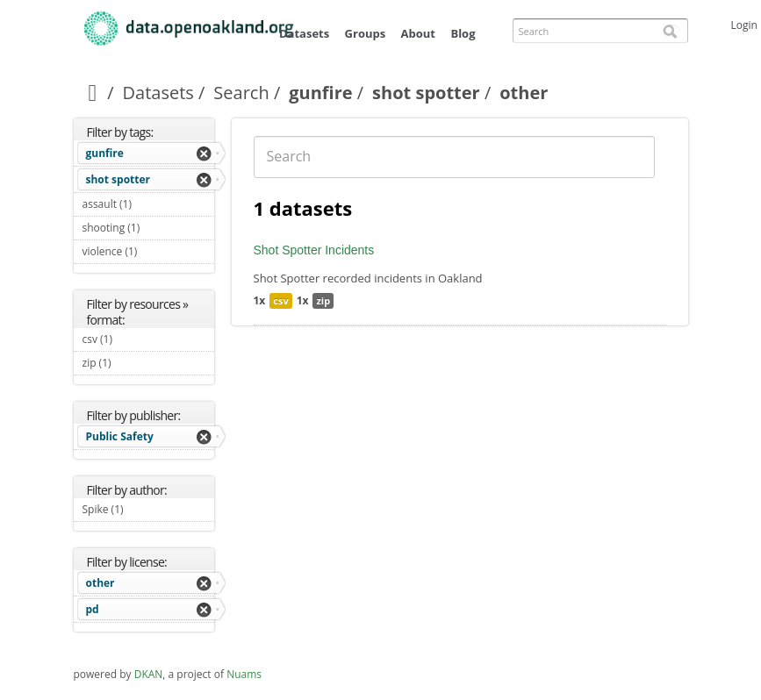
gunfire (320, 93)
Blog (463, 33)
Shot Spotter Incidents (314, 250)
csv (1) (133, 339)
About (418, 33)
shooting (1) (148, 230)
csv (280, 300)
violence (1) (148, 254)
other (101, 583)
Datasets (304, 33)
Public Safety (120, 436)
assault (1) (148, 206)
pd (93, 609)
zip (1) (132, 363)
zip (323, 300)
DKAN (149, 674)
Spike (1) (144, 509)
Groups (366, 33)
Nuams (244, 674)
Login (744, 25)
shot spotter (426, 93)
